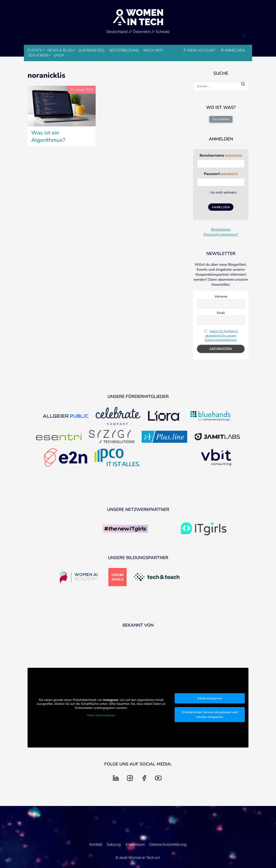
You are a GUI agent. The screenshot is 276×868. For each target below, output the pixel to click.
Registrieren (221, 230)
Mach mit (153, 50)
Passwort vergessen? (221, 235)
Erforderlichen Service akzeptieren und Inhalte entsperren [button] (210, 715)
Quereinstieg (91, 50)
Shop (59, 55)
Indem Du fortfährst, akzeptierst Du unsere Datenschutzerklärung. (222, 336)
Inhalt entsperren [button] (210, 698)
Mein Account (201, 50)
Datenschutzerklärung (168, 844)
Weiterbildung (124, 50)
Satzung (114, 844)
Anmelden (235, 50)
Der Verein (38, 55)
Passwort (221, 174)
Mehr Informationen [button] (101, 715)
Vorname (221, 296)
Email (221, 313)
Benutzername (221, 155)
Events (35, 50)
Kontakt (96, 844)
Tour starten (221, 119)
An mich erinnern (224, 193)
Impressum (135, 844)
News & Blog (60, 50)
